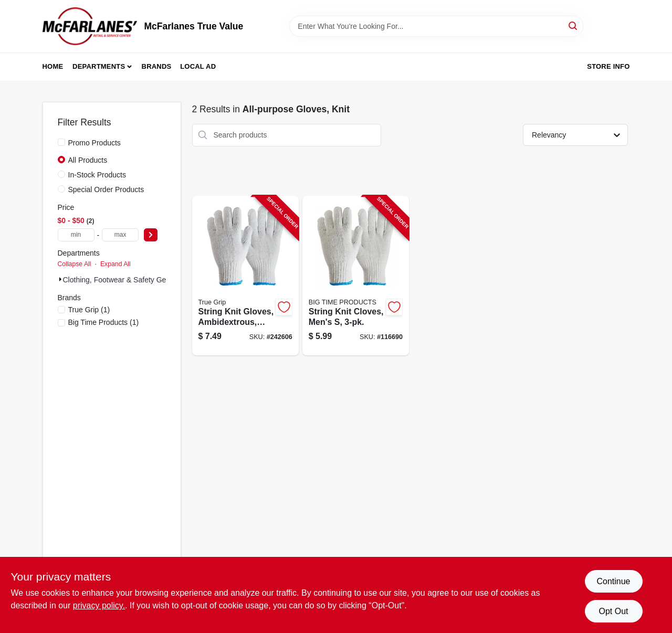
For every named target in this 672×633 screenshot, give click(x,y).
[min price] (76, 235)
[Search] (574, 25)
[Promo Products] (61, 142)
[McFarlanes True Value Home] (90, 26)
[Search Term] (436, 26)
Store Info (608, 66)
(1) (89, 310)
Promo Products (94, 143)
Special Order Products (106, 189)
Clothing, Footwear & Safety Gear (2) (123, 280)
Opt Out (613, 611)
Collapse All (75, 264)
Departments (99, 66)
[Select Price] (151, 235)
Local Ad (198, 66)
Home (53, 66)
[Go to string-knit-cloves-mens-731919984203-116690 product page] (356, 276)
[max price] (120, 235)
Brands (157, 66)
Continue (613, 581)
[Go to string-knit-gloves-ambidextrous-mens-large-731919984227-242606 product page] (245, 276)
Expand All (115, 264)
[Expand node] (60, 279)
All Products (88, 160)
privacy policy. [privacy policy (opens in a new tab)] (99, 605)
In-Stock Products (97, 175)
